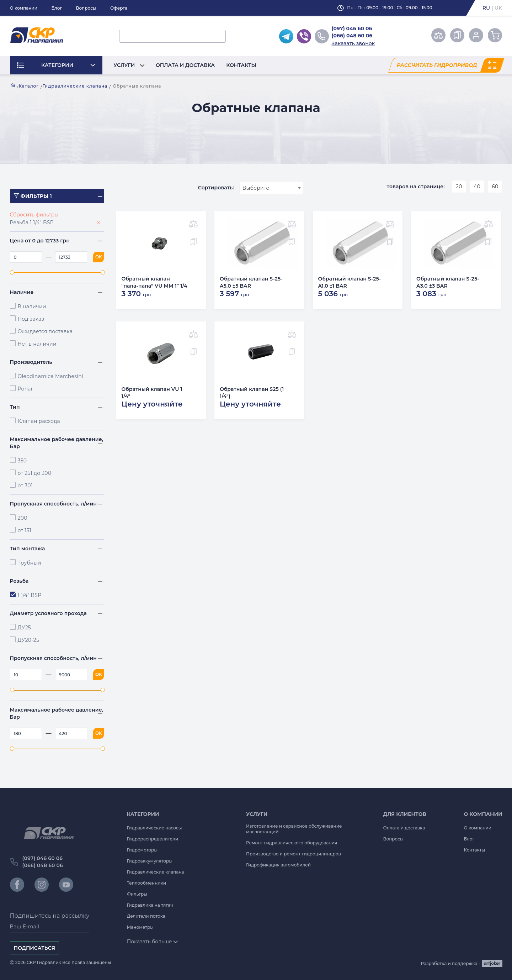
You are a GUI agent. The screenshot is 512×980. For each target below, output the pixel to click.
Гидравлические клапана (75, 86)
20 (459, 187)
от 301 (25, 486)
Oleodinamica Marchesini (51, 376)
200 (23, 518)
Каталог (29, 86)
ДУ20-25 (29, 640)
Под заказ (31, 319)
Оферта (119, 8)
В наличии (32, 306)
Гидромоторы (142, 850)
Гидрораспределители (153, 839)
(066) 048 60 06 (352, 36)
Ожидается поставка (45, 331)
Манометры (140, 927)
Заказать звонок (353, 43)
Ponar (25, 389)
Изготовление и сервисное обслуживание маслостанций (294, 829)
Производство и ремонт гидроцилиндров (294, 854)
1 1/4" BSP (30, 595)
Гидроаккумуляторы (150, 861)
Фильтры (137, 894)
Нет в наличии (37, 344)
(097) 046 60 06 (352, 28)
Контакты (241, 65)
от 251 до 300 (35, 473)
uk (498, 8)
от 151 (25, 530)
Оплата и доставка (185, 65)
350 (22, 461)
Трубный (30, 563)
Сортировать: (216, 188)
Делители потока (146, 916)
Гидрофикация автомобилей (278, 865)
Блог (57, 8)
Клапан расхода (39, 421)
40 (477, 187)
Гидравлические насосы (154, 828)
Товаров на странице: (416, 187)
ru (486, 8)
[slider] (12, 272)
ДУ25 (25, 628)
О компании (24, 8)
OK (99, 257)
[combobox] (271, 188)
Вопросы (86, 8)
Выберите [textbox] (256, 188)
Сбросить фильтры (34, 215)
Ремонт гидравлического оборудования (292, 843)
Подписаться (34, 948)
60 (495, 187)
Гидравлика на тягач (150, 905)
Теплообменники (147, 883)
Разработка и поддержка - (462, 963)
